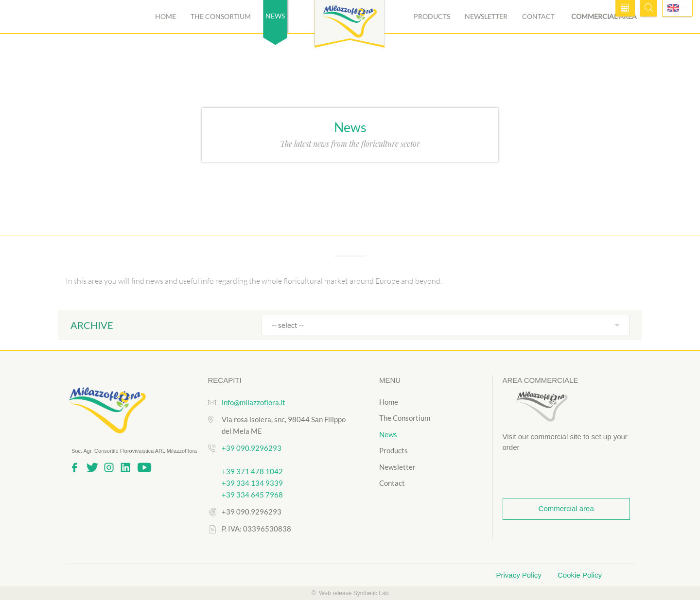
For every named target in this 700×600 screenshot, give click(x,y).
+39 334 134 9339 (252, 483)
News (388, 434)
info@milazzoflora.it (254, 402)
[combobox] (446, 325)
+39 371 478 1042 (252, 471)
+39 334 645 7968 (252, 495)
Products (432, 16)
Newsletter (486, 16)
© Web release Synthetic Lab (350, 593)
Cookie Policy (580, 575)
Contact (538, 16)
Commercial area (604, 16)
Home (166, 16)
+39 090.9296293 (252, 448)
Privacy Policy (520, 575)
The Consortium (221, 16)
